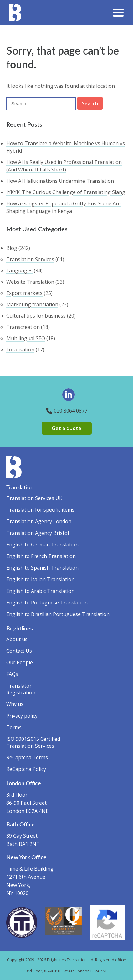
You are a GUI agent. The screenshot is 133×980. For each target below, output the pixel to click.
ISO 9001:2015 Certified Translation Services (33, 742)
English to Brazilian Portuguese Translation (58, 614)
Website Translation (30, 282)
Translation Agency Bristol (38, 533)
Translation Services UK (34, 498)
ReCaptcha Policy (26, 769)
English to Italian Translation (40, 579)
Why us (15, 704)
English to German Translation (42, 545)
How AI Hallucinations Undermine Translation (60, 181)
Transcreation (23, 327)
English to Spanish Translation (42, 568)
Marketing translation (32, 304)
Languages (19, 271)
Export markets (24, 293)
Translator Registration (21, 689)
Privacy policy (22, 716)
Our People (20, 662)
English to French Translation (41, 556)
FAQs (12, 674)
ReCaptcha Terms (27, 757)
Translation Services (30, 259)
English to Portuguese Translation (47, 603)
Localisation (20, 350)
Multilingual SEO (26, 338)
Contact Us (19, 651)
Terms (14, 727)
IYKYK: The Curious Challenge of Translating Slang (66, 192)
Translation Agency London (39, 521)
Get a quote (66, 428)
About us (17, 639)
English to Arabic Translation (40, 591)
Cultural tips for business (36, 316)
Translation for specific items (40, 510)
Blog (12, 248)
